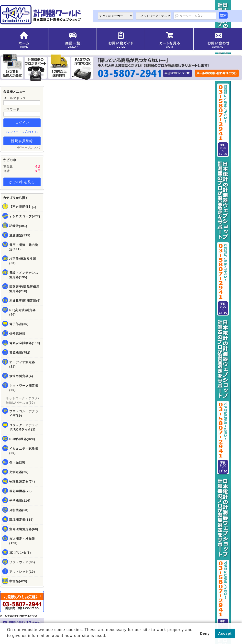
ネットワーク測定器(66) (24, 388)
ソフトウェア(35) (22, 562)
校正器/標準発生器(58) (23, 261)
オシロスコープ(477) (25, 216)
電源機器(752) (20, 353)
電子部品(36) (19, 324)
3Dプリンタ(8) (20, 553)
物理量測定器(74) (22, 482)
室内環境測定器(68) (24, 529)
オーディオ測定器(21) (22, 364)
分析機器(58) (19, 510)
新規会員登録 (22, 141)
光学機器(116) (20, 501)
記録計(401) (18, 226)
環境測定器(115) (22, 520)
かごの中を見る (22, 182)
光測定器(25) (19, 472)
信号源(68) (17, 334)
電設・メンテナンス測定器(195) (24, 275)
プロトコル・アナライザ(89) (24, 413)
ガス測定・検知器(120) (22, 541)
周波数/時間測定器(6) (25, 301)
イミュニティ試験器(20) (24, 451)
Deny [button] (205, 633)
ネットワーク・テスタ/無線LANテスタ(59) (23, 401)
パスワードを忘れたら (22, 132)
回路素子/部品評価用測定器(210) (24, 289)
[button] (8, 639)
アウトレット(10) (22, 572)
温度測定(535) (20, 235)
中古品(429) (18, 581)
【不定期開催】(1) (23, 207)
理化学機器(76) (21, 491)
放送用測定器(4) (21, 376)
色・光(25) (17, 463)
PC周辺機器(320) (22, 439)
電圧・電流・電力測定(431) (24, 247)
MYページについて (29, 148)
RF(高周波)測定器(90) (22, 312)
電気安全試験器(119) (25, 343)
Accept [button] (225, 633)
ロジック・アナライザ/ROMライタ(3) (24, 427)
